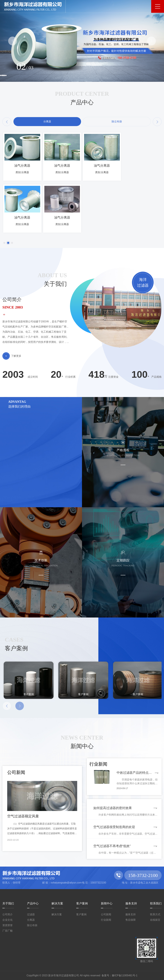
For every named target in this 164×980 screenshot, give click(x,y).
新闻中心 (107, 903)
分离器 (31, 920)
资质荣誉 (8, 925)
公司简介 (8, 914)
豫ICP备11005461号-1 (125, 975)
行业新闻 (106, 920)
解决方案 (57, 903)
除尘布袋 (32, 925)
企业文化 (8, 920)
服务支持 (131, 903)
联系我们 (156, 903)
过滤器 (31, 914)
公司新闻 (106, 914)
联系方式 (155, 914)
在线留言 (155, 920)
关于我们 (8, 903)
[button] (13, 41)
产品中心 (33, 903)
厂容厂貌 (8, 931)
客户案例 (82, 903)
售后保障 (131, 920)
